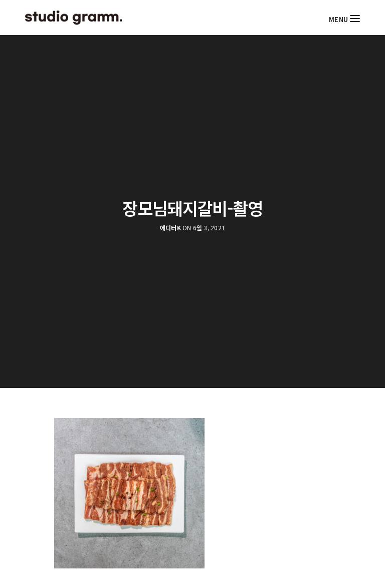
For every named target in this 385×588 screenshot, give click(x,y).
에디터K (170, 228)
